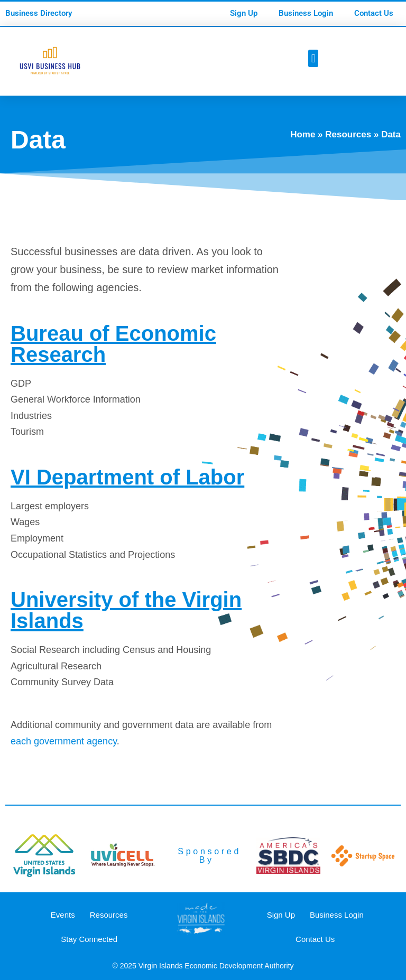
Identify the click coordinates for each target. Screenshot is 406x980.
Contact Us (374, 13)
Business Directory (39, 13)
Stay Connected (89, 939)
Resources (348, 134)
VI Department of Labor (127, 477)
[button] (313, 58)
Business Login (306, 13)
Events (63, 915)
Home (303, 134)
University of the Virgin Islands (126, 610)
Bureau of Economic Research (113, 344)
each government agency (64, 741)
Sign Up (244, 13)
